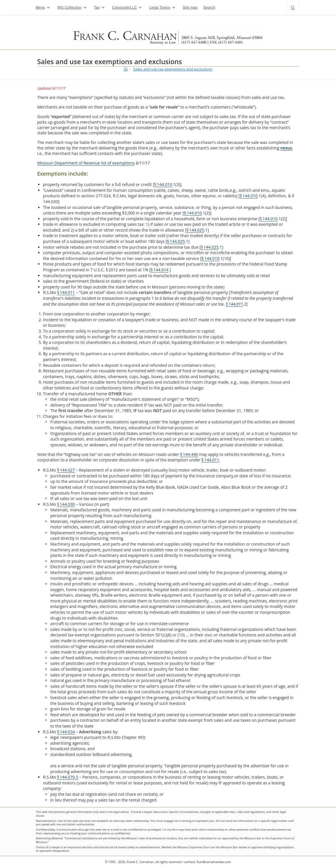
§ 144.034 (66, 732)
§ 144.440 (189, 454)
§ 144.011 (66, 292)
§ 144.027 (66, 470)
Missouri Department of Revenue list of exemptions (86, 163)
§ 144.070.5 (68, 777)
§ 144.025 (195, 230)
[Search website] (293, 8)
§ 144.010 (163, 184)
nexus (286, 148)
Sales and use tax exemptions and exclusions (173, 69)
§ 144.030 (66, 504)
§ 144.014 (159, 270)
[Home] (126, 69)
